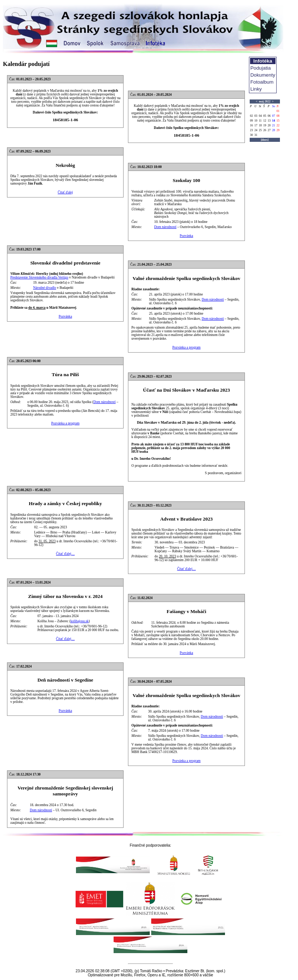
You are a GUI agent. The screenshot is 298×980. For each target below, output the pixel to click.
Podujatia (261, 68)
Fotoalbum (262, 82)
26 (265, 130)
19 (265, 125)
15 (278, 121)
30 (252, 135)
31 (256, 135)
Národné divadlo (45, 288)
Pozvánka (186, 236)
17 (256, 125)
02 (252, 116)
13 (269, 121)
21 (274, 125)
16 (252, 125)
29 (278, 130)
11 (260, 121)
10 (256, 121)
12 (265, 121)
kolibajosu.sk (80, 621)
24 (256, 130)
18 (260, 125)
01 (278, 111)
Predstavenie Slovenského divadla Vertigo (39, 277)
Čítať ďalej (65, 192)
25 (260, 130)
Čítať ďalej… (65, 554)
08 (278, 116)
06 (269, 116)
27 (269, 130)
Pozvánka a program (186, 347)
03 (256, 116)
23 (252, 130)
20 (269, 125)
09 (252, 121)
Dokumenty (263, 75)
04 (260, 116)
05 (265, 116)
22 (278, 125)
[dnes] (265, 140)
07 (274, 116)
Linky (256, 89)
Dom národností (165, 227)
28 (274, 130)
